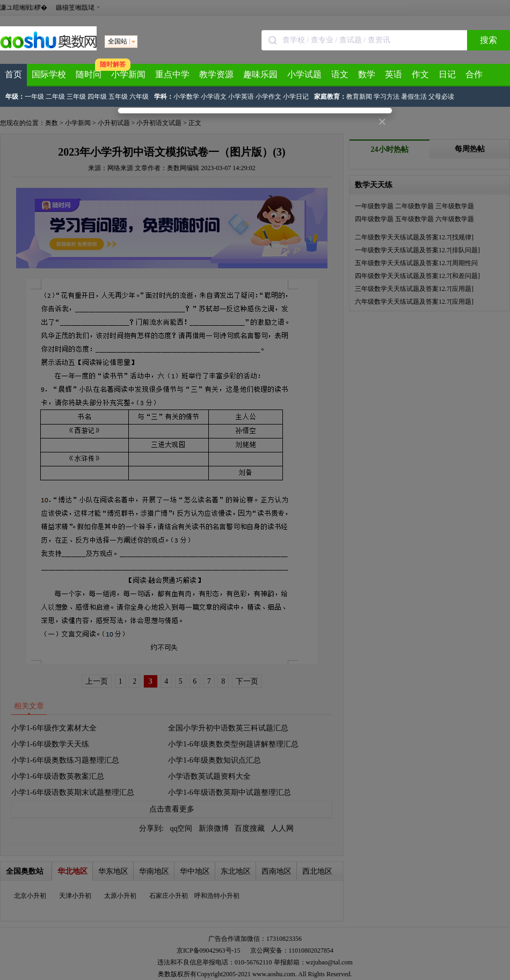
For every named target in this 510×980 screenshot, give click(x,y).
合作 (474, 74)
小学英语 (241, 97)
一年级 (34, 97)
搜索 (489, 40)
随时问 (89, 74)
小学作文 (268, 97)
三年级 (76, 97)
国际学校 (49, 74)
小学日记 (296, 97)
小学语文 (214, 97)
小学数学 (186, 97)
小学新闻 (128, 74)
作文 (420, 74)
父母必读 (441, 97)
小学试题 (304, 74)
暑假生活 (414, 97)
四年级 (97, 97)
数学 (367, 74)
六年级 (139, 97)
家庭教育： (330, 97)
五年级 (118, 97)
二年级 (55, 97)
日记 (447, 74)
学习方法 (387, 97)
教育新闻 (359, 97)
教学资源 (216, 74)
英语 (394, 74)
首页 (13, 74)
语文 (340, 74)
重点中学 (172, 74)
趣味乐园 (260, 74)
